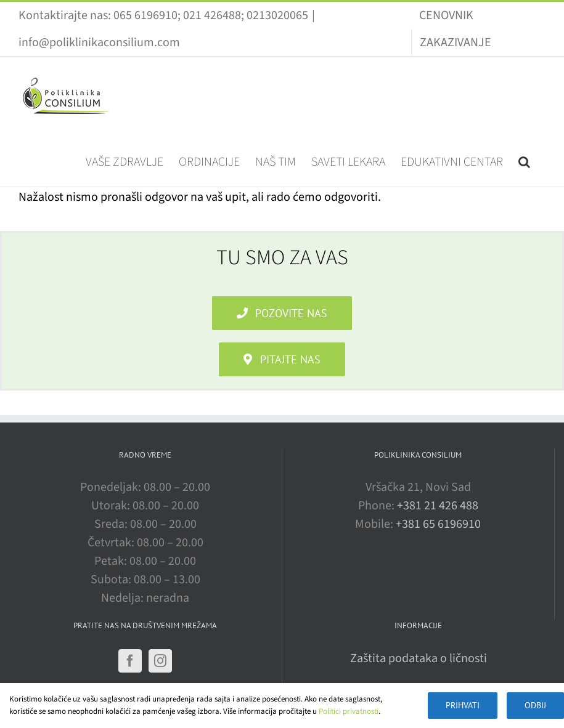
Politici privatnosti (349, 711)
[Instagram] (160, 661)
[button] (524, 161)
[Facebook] (130, 661)
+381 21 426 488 (438, 506)
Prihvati (463, 705)
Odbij (535, 705)
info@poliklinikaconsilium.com (99, 42)
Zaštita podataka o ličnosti (419, 658)
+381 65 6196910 (438, 524)
